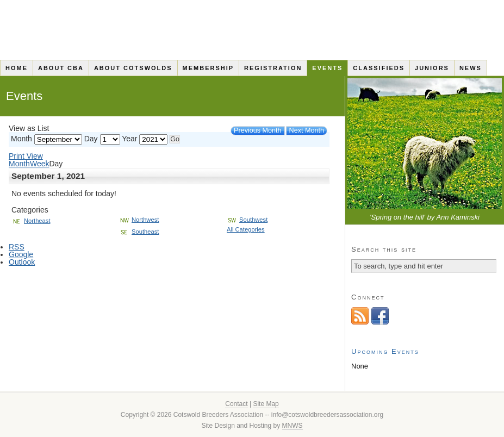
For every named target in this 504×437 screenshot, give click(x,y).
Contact (236, 404)
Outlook (22, 262)
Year (129, 139)
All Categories (246, 229)
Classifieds (379, 68)
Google (21, 254)
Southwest (247, 220)
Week (40, 164)
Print (26, 156)
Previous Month (258, 130)
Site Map (266, 404)
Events (327, 68)
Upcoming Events (385, 351)
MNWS (293, 426)
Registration (273, 68)
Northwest (139, 220)
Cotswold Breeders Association (252, 30)
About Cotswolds (133, 68)
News (471, 68)
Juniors (432, 68)
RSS (17, 247)
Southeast (139, 232)
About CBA (61, 68)
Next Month (307, 130)
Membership (209, 68)
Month (21, 139)
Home (17, 68)
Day (91, 139)
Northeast (31, 221)
